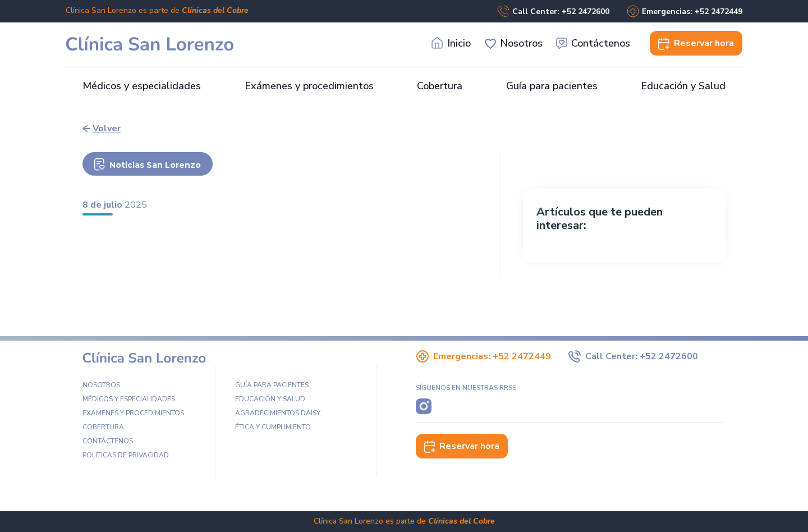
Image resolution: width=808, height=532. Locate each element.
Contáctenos (594, 43)
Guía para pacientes (552, 86)
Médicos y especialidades (142, 86)
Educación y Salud (683, 86)
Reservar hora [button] (462, 446)
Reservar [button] (696, 43)
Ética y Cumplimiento (273, 427)
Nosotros (514, 43)
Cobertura (440, 86)
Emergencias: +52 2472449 (684, 11)
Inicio (451, 43)
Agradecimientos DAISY (278, 413)
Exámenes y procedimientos (309, 86)
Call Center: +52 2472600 (553, 11)
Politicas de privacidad (126, 455)
